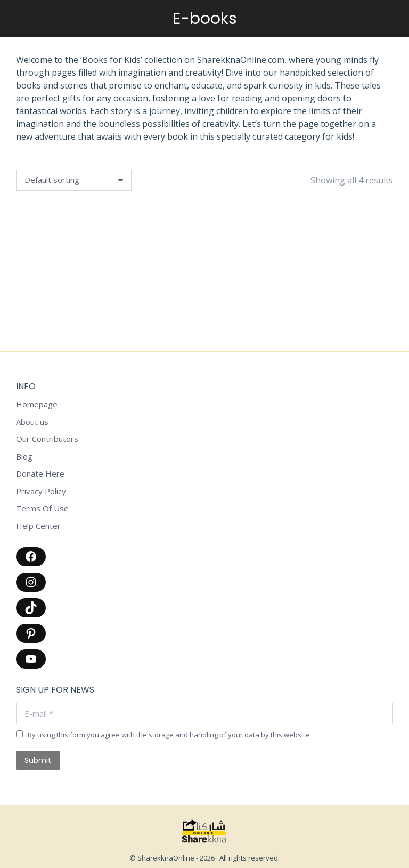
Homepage (37, 404)
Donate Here (40, 474)
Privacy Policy (41, 491)
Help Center (38, 526)
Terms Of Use (42, 508)
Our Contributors (47, 439)
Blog (24, 457)
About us (32, 422)
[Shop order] (74, 180)
